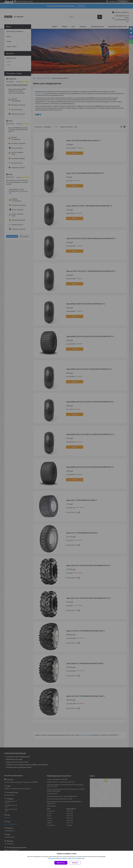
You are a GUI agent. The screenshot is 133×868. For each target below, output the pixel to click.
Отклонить (75, 863)
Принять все (61, 863)
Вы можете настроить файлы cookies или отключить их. (66, 858)
